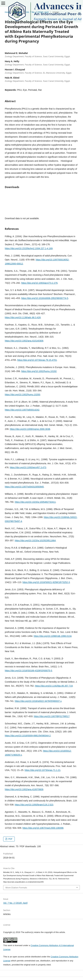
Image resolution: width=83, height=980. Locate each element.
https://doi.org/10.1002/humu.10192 (39, 371)
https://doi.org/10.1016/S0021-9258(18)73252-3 (46, 582)
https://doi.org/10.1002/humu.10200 (22, 395)
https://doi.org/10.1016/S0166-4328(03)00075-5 (28, 671)
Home (8, 12)
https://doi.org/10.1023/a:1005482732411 (35, 502)
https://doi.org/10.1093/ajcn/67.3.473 (28, 467)
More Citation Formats (16, 888)
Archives (18, 12)
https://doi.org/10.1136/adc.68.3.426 (23, 317)
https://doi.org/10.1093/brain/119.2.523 (34, 805)
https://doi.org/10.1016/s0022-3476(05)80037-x (38, 701)
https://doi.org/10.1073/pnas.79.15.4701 (37, 360)
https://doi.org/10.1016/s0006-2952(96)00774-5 (45, 298)
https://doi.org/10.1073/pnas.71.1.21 (43, 770)
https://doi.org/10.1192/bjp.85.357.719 (54, 686)
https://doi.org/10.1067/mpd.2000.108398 (43, 828)
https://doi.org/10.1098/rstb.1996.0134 (53, 636)
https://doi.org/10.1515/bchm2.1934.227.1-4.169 (29, 248)
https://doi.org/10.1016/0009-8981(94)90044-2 (28, 736)
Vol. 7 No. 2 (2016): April (37, 12)
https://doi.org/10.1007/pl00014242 (22, 410)
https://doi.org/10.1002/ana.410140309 (24, 341)
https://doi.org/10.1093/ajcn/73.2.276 (39, 283)
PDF (10, 839)
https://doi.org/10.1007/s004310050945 (24, 487)
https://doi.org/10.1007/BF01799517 (52, 716)
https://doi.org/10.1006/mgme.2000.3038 (30, 429)
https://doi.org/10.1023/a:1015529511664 (35, 541)
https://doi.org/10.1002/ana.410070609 (24, 789)
